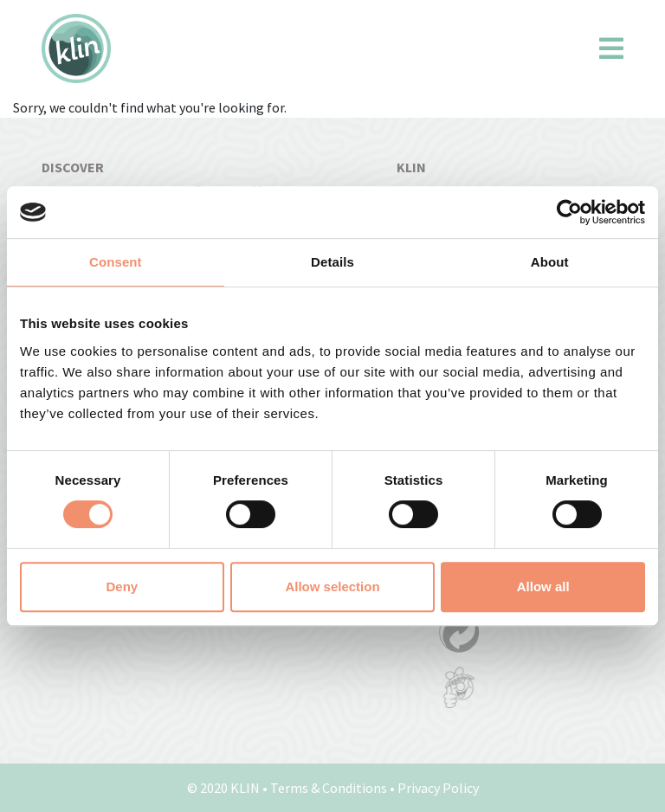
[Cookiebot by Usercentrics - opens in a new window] (569, 212)
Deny (122, 586)
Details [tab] (332, 262)
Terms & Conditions (329, 788)
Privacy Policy (438, 788)
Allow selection (332, 586)
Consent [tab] (116, 262)
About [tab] (550, 262)
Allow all (543, 586)
